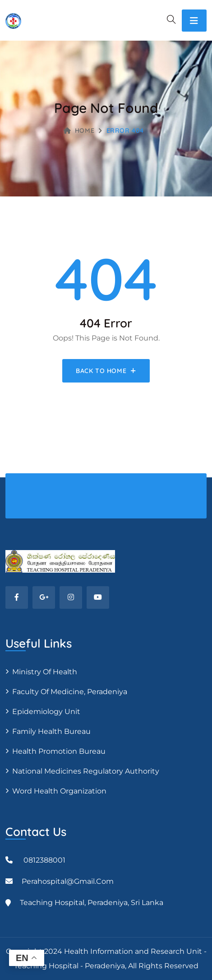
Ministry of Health (45, 672)
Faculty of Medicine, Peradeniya (70, 692)
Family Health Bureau (51, 731)
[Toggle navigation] (194, 21)
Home (79, 131)
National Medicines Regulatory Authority (86, 771)
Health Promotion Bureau (59, 751)
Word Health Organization (59, 791)
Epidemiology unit (46, 712)
